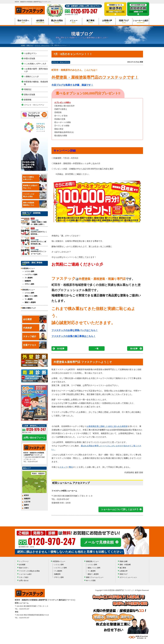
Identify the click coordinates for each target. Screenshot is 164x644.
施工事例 (90, 22)
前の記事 (134, 349)
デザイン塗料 (29, 284)
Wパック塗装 (91, 580)
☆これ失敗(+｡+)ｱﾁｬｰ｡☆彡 (35, 64)
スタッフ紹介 (35, 336)
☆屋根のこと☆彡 (31, 76)
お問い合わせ (24, 580)
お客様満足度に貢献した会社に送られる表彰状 (107, 426)
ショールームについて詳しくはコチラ (120, 509)
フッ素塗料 (29, 278)
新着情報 (28, 100)
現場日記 (28, 89)
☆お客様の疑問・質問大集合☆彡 (36, 70)
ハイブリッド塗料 (31, 275)
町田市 (26, 495)
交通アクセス (35, 345)
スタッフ (63, 467)
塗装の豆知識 (30, 94)
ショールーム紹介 (141, 22)
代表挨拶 (35, 328)
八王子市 (27, 502)
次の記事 (61, 349)
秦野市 (26, 505)
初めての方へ (23, 22)
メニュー (74, 22)
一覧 (97, 349)
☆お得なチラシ (30, 53)
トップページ (24, 561)
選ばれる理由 (57, 22)
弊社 (71, 467)
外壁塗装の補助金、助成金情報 (36, 83)
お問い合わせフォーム (34, 438)
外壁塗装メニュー (59, 561)
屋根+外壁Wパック (29, 308)
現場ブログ (124, 22)
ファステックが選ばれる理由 (29, 571)
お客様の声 (107, 22)
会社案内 (40, 22)
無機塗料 (28, 281)
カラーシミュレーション (128, 577)
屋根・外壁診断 (125, 565)
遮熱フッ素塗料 (30, 302)
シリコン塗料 (29, 271)
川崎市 (26, 508)
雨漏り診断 (124, 561)
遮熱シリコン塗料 (31, 296)
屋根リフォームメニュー (95, 577)
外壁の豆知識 (30, 58)
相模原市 (27, 499)
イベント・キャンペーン (61, 62)
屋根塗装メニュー (92, 561)
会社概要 (35, 319)
